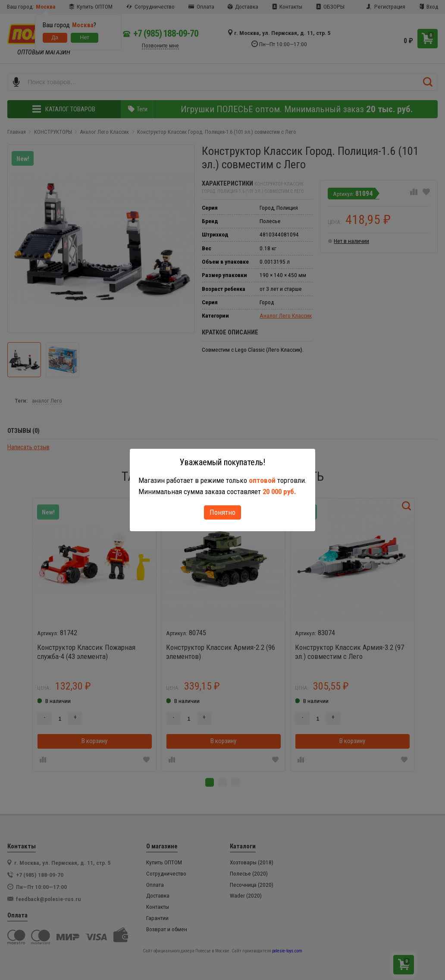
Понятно (222, 512)
